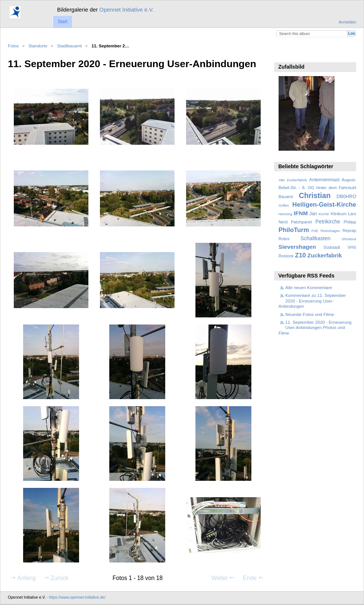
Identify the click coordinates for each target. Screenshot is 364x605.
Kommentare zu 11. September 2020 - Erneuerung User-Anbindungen (312, 301)
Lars (352, 214)
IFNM (301, 213)
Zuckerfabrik (325, 255)
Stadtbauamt (69, 46)
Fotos (13, 46)
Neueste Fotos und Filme (310, 314)
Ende (253, 578)
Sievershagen (297, 247)
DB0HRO (346, 197)
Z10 (300, 255)
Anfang (23, 578)
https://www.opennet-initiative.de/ (77, 597)
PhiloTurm (294, 230)
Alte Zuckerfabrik (293, 180)
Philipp (350, 222)
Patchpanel (301, 222)
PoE (315, 231)
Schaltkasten (316, 238)
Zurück (56, 578)
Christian (315, 195)
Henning (285, 214)
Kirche (324, 214)
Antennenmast (324, 180)
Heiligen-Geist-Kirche (324, 205)
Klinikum (338, 214)
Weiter (223, 578)
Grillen (284, 205)
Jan (313, 214)
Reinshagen (330, 231)
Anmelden (347, 22)
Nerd (283, 222)
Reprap (349, 231)
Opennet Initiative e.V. (126, 10)
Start (62, 22)
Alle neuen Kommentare (309, 287)
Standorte (38, 46)
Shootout (349, 239)
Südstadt (332, 247)
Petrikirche (328, 222)
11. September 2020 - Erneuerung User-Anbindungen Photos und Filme (315, 327)
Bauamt (286, 197)
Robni (284, 239)
